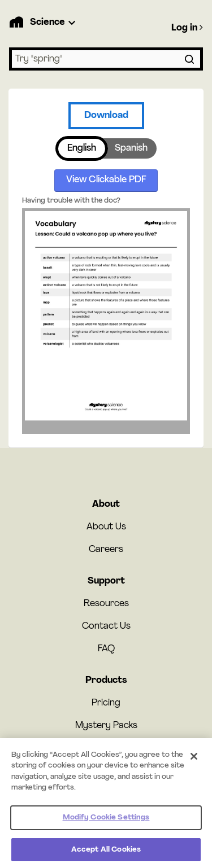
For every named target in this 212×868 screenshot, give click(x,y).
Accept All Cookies (106, 853)
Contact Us (106, 626)
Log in (187, 28)
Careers (106, 550)
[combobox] (106, 59)
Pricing (106, 703)
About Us (106, 527)
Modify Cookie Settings (106, 821)
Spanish (131, 148)
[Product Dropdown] (54, 23)
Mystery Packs (106, 726)
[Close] (194, 760)
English (82, 148)
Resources (106, 604)
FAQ (106, 649)
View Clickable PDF (106, 180)
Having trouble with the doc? (71, 201)
